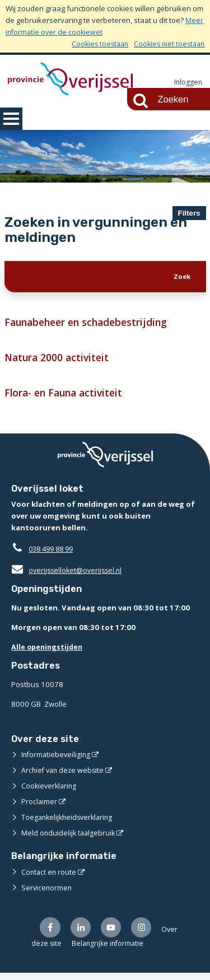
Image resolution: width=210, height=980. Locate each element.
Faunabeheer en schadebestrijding (93, 326)
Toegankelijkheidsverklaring (69, 823)
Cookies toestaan (94, 44)
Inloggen (188, 82)
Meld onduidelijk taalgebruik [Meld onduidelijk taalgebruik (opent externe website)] (69, 839)
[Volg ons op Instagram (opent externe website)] (146, 934)
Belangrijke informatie (137, 950)
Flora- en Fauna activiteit (67, 398)
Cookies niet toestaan (167, 44)
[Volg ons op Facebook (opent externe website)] (51, 934)
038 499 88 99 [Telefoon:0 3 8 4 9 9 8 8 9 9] (53, 555)
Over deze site (65, 950)
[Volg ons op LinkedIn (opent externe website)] (83, 934)
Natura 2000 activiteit (59, 362)
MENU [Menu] (11, 119)
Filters (189, 213)
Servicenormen (47, 893)
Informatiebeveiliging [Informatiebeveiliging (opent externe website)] (57, 760)
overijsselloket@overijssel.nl (69, 576)
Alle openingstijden (48, 653)
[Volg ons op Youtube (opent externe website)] (114, 934)
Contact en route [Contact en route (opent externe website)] (50, 878)
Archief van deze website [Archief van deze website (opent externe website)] (64, 776)
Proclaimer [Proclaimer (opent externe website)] (39, 808)
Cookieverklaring (50, 792)
